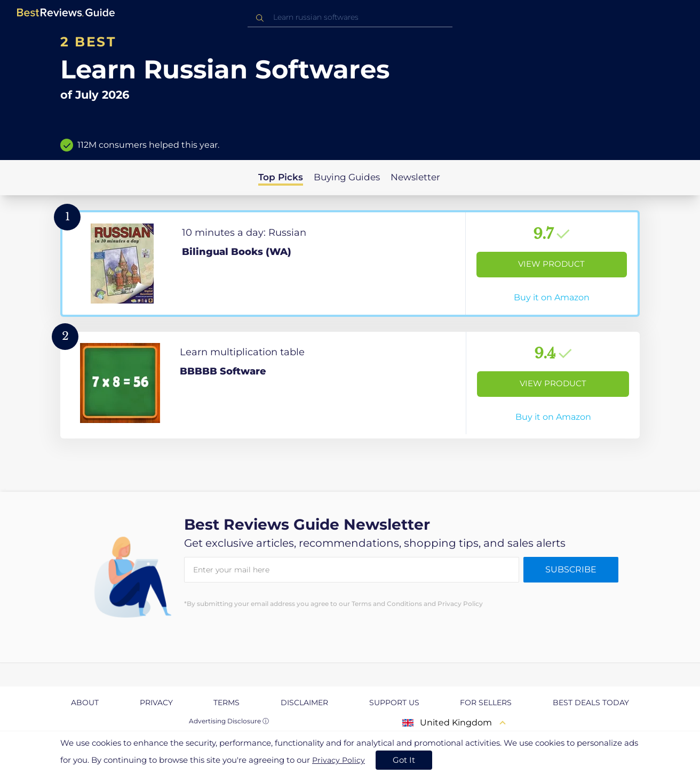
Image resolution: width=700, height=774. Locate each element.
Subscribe (571, 569)
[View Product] (350, 264)
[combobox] (350, 17)
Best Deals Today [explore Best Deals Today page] (591, 703)
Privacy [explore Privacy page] (156, 703)
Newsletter (415, 177)
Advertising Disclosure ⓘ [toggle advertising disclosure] (229, 721)
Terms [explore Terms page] (226, 703)
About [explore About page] (85, 703)
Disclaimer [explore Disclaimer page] (304, 703)
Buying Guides (347, 177)
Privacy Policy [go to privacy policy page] (339, 760)
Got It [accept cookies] (404, 760)
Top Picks (281, 177)
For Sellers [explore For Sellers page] (486, 703)
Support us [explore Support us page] (394, 703)
